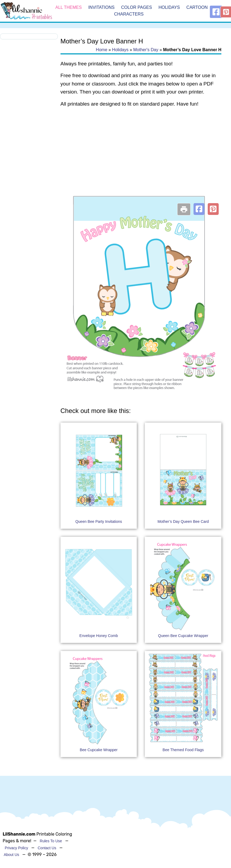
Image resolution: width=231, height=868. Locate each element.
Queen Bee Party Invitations (99, 521)
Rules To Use (51, 841)
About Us (12, 855)
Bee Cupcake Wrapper (99, 750)
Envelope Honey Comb (99, 636)
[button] (199, 209)
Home (102, 50)
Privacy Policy (16, 848)
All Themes (69, 7)
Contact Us (47, 848)
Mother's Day (146, 50)
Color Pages (136, 7)
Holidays (169, 7)
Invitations (101, 7)
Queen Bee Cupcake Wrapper (183, 636)
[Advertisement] (141, 155)
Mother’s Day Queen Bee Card (183, 521)
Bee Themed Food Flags (183, 750)
